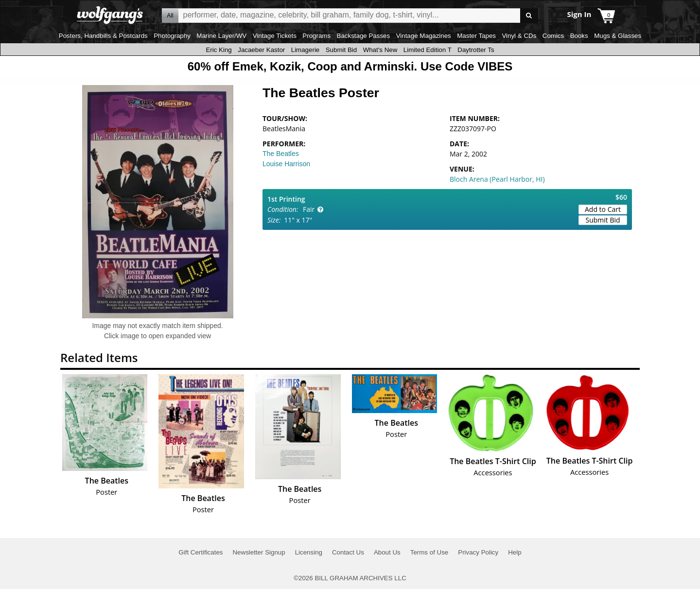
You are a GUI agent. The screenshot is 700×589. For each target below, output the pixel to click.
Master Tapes (476, 36)
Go (529, 16)
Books (579, 36)
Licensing (309, 552)
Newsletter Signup (259, 552)
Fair (309, 209)
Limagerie (306, 50)
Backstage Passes (364, 36)
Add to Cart (603, 209)
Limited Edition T (428, 50)
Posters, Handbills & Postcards (103, 36)
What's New (380, 50)
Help (515, 552)
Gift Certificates (201, 552)
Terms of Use (429, 552)
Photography (172, 36)
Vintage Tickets (275, 36)
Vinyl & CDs (519, 36)
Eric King (219, 50)
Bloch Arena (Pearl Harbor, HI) (497, 179)
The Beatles (281, 154)
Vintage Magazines (424, 36)
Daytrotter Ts (476, 50)
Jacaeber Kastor (261, 50)
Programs (316, 36)
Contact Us (348, 552)
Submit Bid (341, 50)
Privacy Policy (478, 552)
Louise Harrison (286, 164)
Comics (553, 36)
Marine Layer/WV (221, 36)
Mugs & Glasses (618, 36)
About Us (387, 552)
